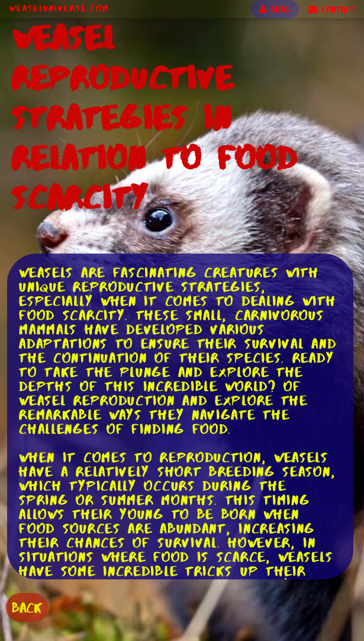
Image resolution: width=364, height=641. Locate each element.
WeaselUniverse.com (59, 8)
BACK (27, 608)
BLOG (275, 9)
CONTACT (331, 9)
